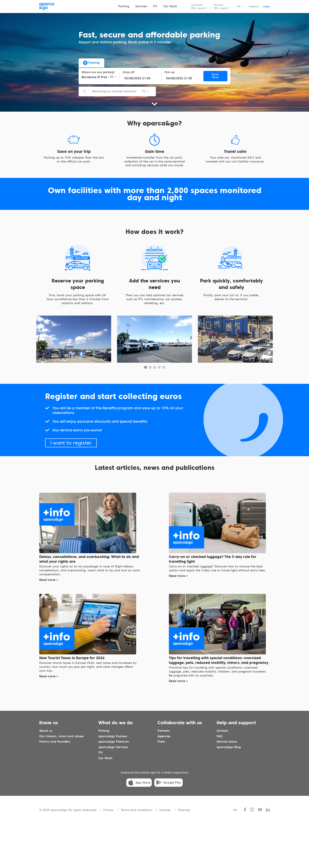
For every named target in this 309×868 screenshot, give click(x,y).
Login (266, 6)
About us (46, 731)
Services (141, 6)
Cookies (165, 810)
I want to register (71, 443)
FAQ (219, 736)
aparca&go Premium (114, 742)
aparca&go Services (113, 747)
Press (161, 742)
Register (254, 6)
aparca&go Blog (229, 747)
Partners (164, 731)
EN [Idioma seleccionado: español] (238, 6)
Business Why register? (222, 6)
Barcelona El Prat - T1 (98, 77)
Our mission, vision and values (61, 736)
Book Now (215, 76)
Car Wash (170, 6)
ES (235, 810)
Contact (222, 731)
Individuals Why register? (199, 6)
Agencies (164, 736)
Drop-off (129, 72)
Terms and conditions (136, 810)
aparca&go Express (113, 736)
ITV (155, 6)
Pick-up (170, 72)
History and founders (55, 742)
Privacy (108, 810)
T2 (144, 91)
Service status (227, 742)
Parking (124, 6)
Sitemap (184, 810)
